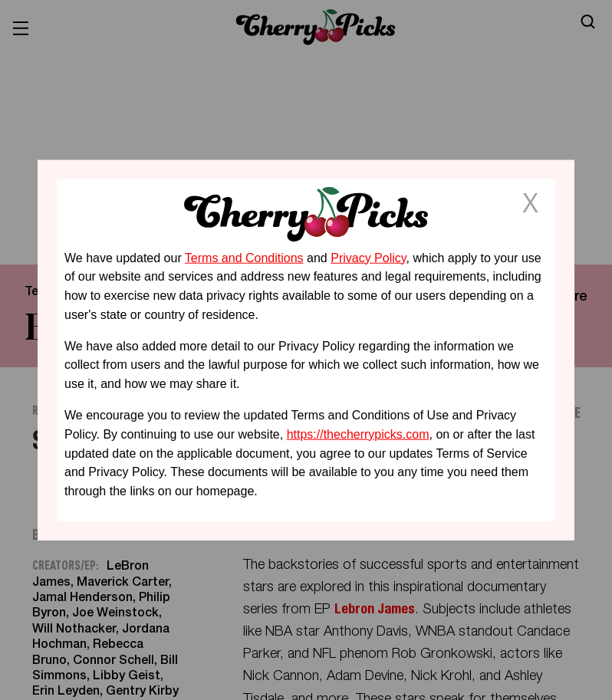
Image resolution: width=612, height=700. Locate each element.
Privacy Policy (368, 257)
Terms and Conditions (244, 257)
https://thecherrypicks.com (358, 434)
